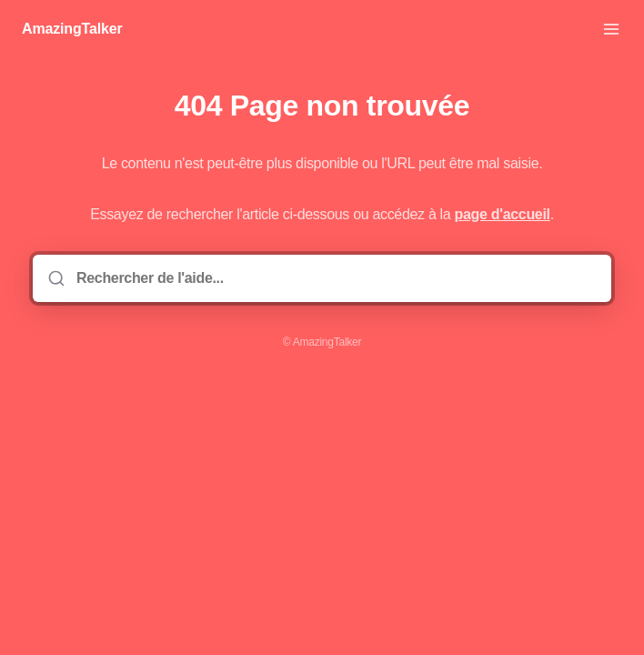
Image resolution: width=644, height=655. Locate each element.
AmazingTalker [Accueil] (72, 29)
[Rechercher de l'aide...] (335, 278)
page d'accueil (503, 214)
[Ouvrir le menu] (611, 29)
